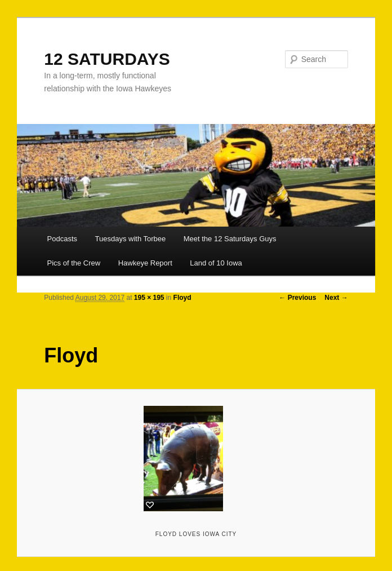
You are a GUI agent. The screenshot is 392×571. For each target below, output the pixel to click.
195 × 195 (149, 298)
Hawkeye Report (145, 263)
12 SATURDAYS (107, 59)
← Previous (297, 298)
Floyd (182, 298)
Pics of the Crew (74, 263)
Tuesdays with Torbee (131, 239)
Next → (336, 298)
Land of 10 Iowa (216, 263)
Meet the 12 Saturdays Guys (230, 239)
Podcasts (62, 239)
